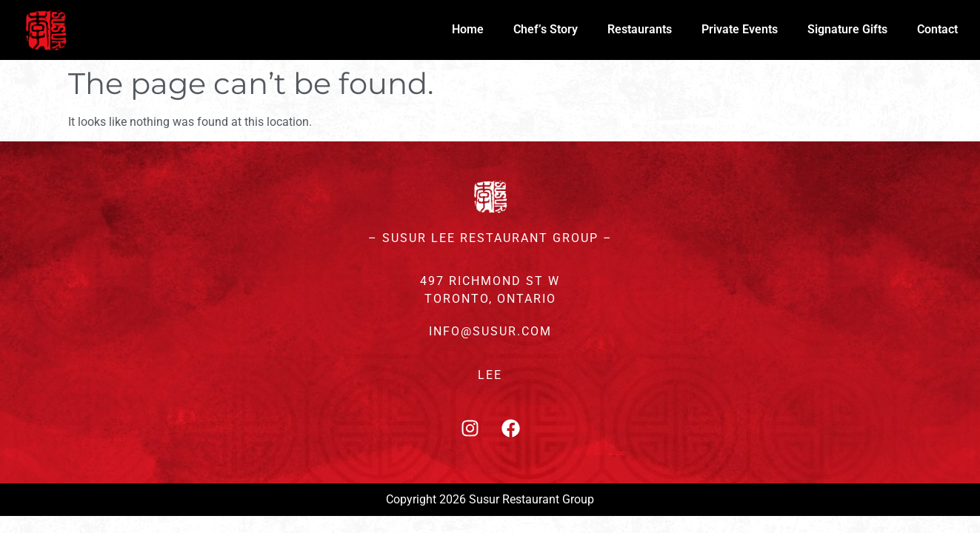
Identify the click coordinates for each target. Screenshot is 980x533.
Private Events (740, 29)
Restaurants (640, 29)
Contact (937, 29)
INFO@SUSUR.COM (490, 331)
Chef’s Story (546, 29)
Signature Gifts (847, 29)
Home (468, 29)
